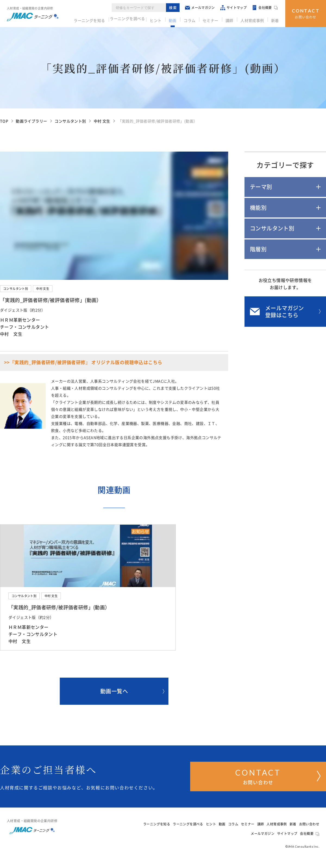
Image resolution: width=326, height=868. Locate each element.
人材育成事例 (255, 19)
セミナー (217, 19)
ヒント (167, 19)
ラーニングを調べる (138, 19)
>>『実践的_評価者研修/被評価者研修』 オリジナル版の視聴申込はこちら (83, 362)
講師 (234, 19)
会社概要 (267, 8)
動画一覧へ (132, 699)
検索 (175, 8)
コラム (197, 19)
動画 (182, 19)
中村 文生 (43, 289)
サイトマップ (236, 8)
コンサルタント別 (16, 289)
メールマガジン (202, 8)
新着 (276, 19)
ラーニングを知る (99, 19)
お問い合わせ (306, 13)
